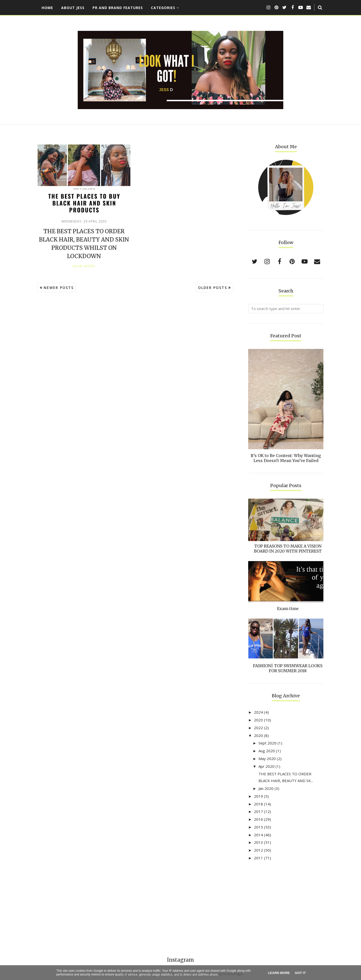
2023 (258, 720)
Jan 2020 (266, 788)
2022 (258, 728)
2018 (258, 804)
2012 (258, 850)
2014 (258, 835)
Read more (84, 266)
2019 (258, 796)
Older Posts (213, 288)
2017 (258, 811)
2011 (258, 858)
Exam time (288, 609)
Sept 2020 (267, 743)
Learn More (279, 973)
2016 (258, 819)
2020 (258, 735)
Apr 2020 (266, 766)
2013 (258, 842)
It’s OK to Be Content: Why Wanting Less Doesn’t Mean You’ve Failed (286, 458)
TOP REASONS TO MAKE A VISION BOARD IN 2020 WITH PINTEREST (288, 549)
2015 (258, 827)
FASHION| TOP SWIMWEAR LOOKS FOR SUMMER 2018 (288, 668)
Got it (300, 973)
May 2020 (267, 759)
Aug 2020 (267, 751)
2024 (258, 712)
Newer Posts (59, 288)
